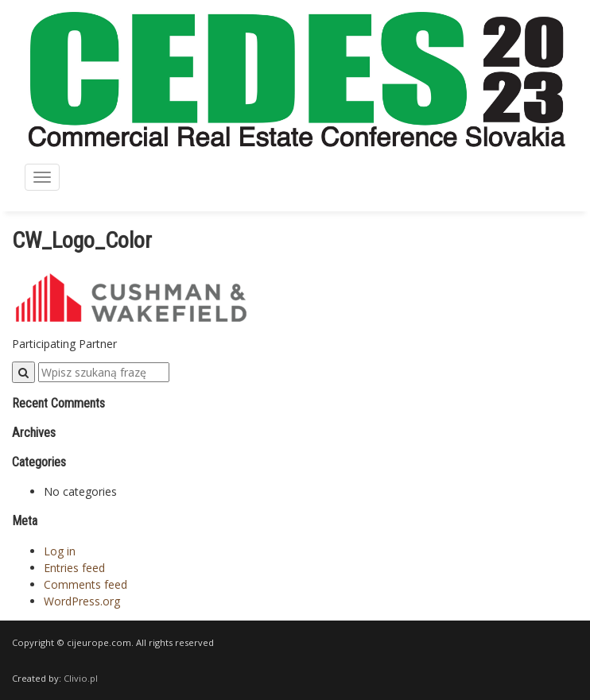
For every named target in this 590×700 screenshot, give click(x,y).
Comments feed (85, 584)
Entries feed (74, 568)
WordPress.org (82, 601)
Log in (60, 551)
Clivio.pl (81, 678)
